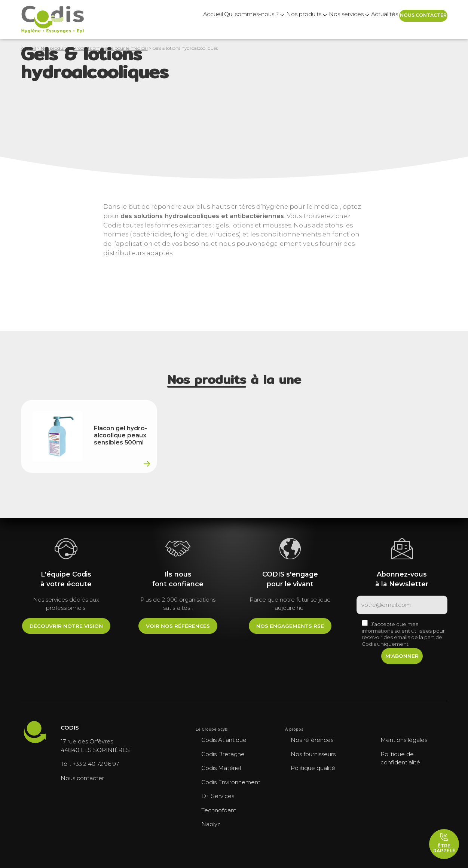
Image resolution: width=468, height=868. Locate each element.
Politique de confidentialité (400, 758)
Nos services (313, 20)
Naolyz (211, 824)
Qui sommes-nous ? (198, 20)
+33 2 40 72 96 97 (96, 764)
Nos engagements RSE (290, 626)
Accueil (150, 20)
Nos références (312, 740)
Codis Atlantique (224, 740)
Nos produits (260, 20)
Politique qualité (313, 768)
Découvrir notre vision (66, 626)
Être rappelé (444, 843)
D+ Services (218, 796)
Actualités (361, 20)
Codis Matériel (221, 768)
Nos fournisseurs (313, 754)
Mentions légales (404, 740)
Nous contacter (416, 19)
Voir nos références (178, 626)
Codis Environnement (231, 782)
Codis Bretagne (223, 754)
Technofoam (219, 810)
